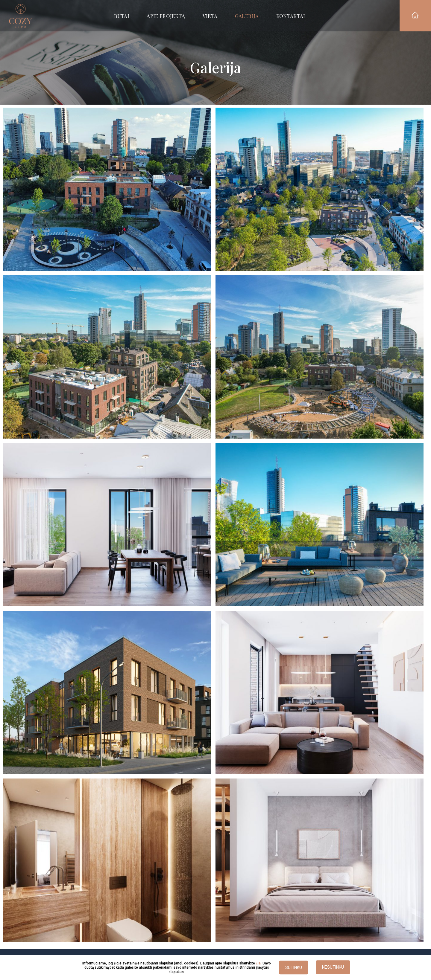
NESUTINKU (333, 967)
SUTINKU (294, 968)
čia (258, 963)
